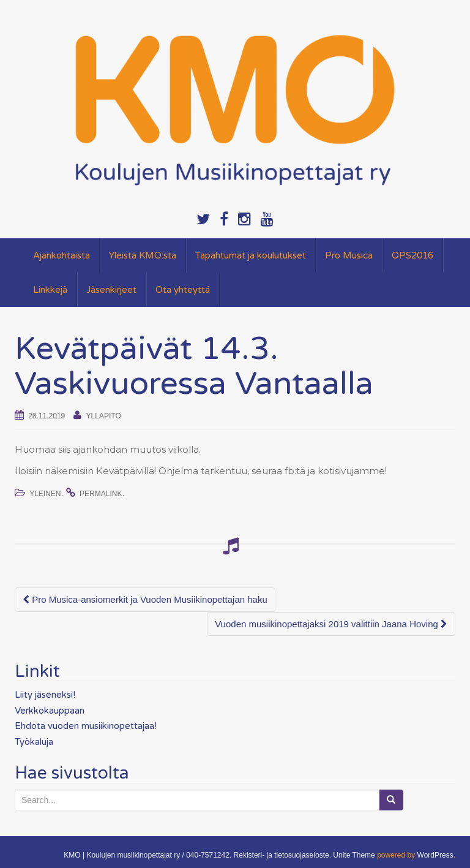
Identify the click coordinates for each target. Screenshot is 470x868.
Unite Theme (354, 855)
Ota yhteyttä (183, 290)
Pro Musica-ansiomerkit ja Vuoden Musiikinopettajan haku (145, 599)
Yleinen (45, 494)
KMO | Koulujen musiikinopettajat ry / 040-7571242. (147, 855)
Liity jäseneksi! (45, 695)
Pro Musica (349, 255)
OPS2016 (412, 255)
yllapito (104, 416)
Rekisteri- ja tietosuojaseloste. (282, 855)
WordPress (435, 855)
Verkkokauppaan (50, 711)
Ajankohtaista (62, 255)
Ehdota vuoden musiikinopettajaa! (86, 726)
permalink (101, 494)
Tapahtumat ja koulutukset (251, 255)
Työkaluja (34, 742)
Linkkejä (50, 290)
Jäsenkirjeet (111, 290)
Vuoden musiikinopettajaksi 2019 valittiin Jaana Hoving (331, 624)
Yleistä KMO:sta (143, 255)
